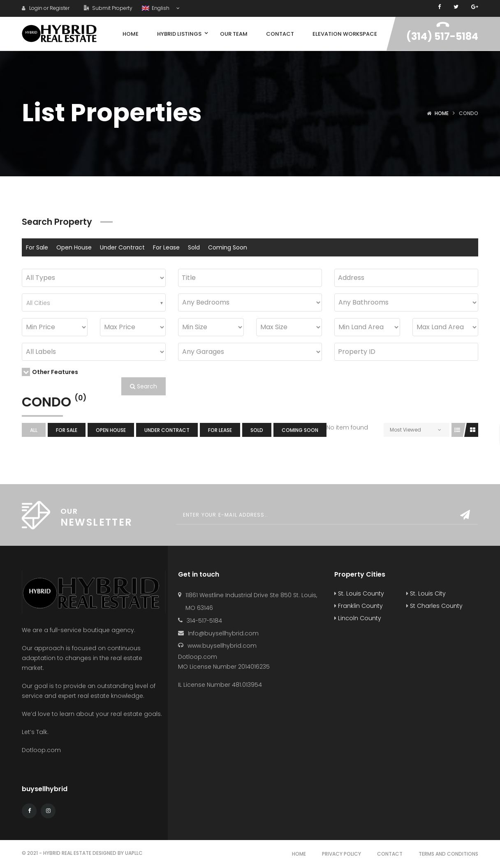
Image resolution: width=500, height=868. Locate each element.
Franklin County (359, 606)
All (34, 430)
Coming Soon (228, 247)
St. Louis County (359, 593)
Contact (390, 854)
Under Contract (122, 247)
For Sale (37, 247)
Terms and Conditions (448, 854)
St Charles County (434, 606)
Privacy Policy (341, 854)
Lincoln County (358, 618)
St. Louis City (426, 593)
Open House (74, 247)
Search (144, 386)
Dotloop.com (42, 750)
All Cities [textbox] (38, 303)
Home (442, 113)
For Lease (166, 247)
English (156, 8)
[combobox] (94, 302)
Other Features (50, 372)
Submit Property (108, 8)
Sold (194, 247)
